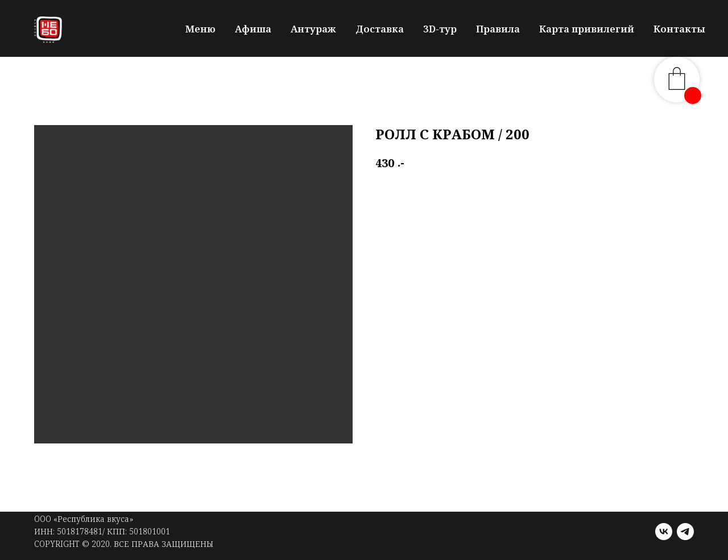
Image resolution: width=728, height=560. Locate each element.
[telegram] (685, 532)
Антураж (313, 29)
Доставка (380, 29)
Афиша (253, 29)
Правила (498, 29)
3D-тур (440, 29)
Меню (200, 29)
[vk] (664, 532)
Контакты (679, 29)
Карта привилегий (587, 29)
